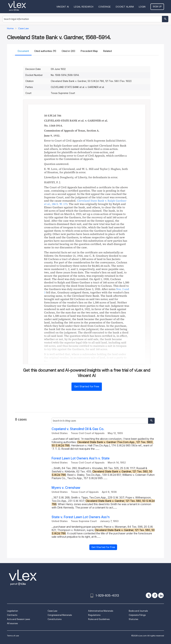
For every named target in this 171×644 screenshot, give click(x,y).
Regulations (94, 615)
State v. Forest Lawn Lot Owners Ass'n (81, 517)
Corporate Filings (137, 615)
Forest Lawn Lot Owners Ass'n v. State (81, 458)
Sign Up (157, 7)
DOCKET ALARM (125, 7)
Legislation (13, 611)
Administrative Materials (101, 611)
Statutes (133, 619)
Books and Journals (138, 611)
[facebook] (155, 595)
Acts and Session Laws (18, 619)
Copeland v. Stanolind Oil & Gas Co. (78, 429)
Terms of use (13, 636)
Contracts (12, 615)
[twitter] (149, 595)
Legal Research (84, 7)
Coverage (105, 7)
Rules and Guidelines (99, 619)
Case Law (52, 611)
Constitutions (55, 619)
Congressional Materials (60, 615)
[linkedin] (161, 595)
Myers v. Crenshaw (66, 488)
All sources (12, 623)
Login (142, 7)
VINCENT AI (63, 7)
